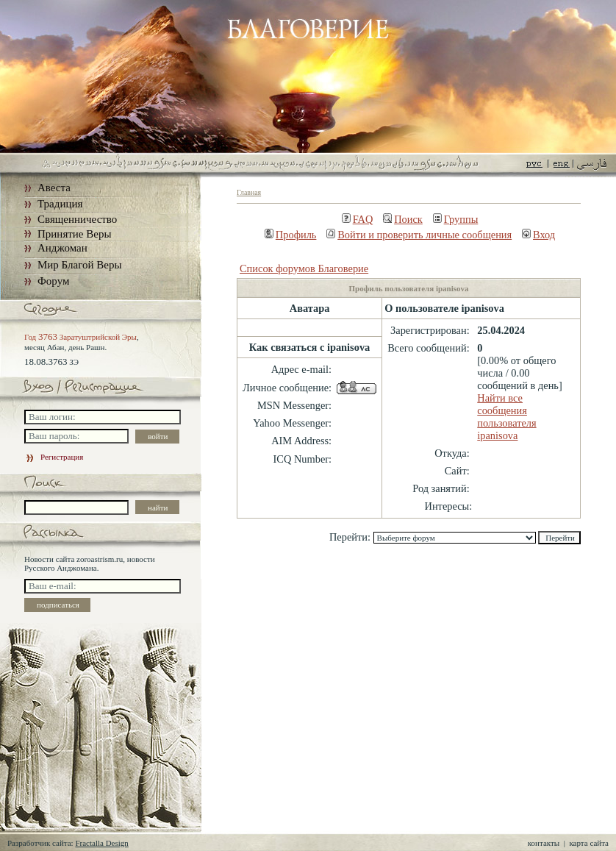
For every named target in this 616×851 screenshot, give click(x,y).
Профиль (291, 235)
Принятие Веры (75, 234)
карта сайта (589, 843)
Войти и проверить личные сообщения (419, 235)
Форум (53, 281)
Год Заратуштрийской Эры (80, 337)
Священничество (77, 219)
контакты (544, 843)
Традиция (60, 204)
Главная (249, 192)
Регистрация (54, 457)
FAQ (358, 219)
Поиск (403, 219)
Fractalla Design (101, 843)
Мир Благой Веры (79, 265)
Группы (456, 219)
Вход (538, 235)
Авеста (54, 188)
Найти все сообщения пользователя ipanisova (506, 417)
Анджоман (62, 248)
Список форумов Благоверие (304, 268)
